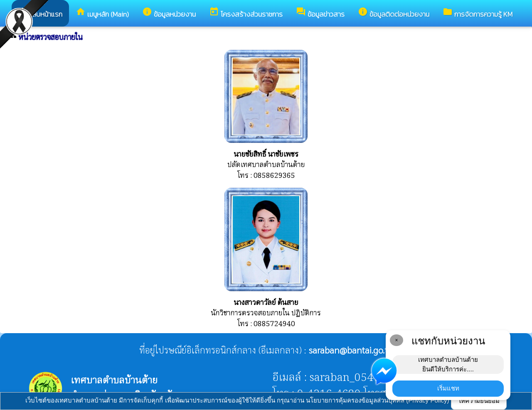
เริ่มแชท (448, 388)
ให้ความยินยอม (479, 401)
